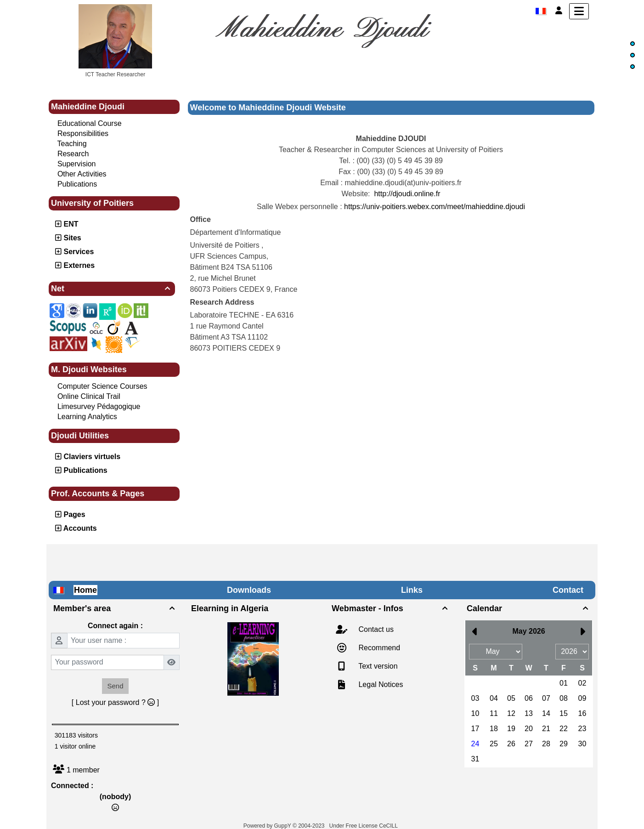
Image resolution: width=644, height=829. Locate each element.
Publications (77, 184)
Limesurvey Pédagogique (99, 406)
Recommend (378, 648)
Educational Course (90, 123)
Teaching (72, 144)
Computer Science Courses (102, 386)
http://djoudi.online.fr (407, 194)
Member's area (115, 608)
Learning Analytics (87, 417)
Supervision (77, 164)
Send (115, 686)
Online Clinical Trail (89, 396)
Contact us (375, 629)
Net (112, 289)
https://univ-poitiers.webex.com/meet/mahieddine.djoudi (435, 207)
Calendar (529, 608)
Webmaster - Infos (391, 608)
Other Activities (82, 174)
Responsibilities (83, 133)
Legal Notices (380, 684)
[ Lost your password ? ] (115, 702)
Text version (377, 666)
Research (73, 154)
